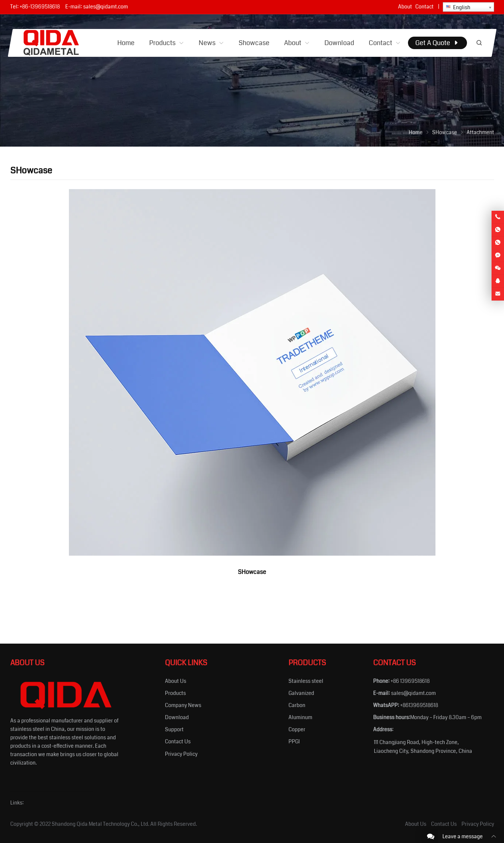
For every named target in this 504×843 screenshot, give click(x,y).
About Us (176, 681)
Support (174, 729)
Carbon (297, 705)
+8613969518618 (419, 705)
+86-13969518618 (40, 7)
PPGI (294, 741)
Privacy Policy (181, 754)
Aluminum (300, 717)
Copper (297, 729)
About (405, 7)
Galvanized (301, 693)
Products (175, 693)
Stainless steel (306, 681)
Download (177, 717)
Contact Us (178, 741)
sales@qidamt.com (106, 7)
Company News (183, 705)
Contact (424, 7)
